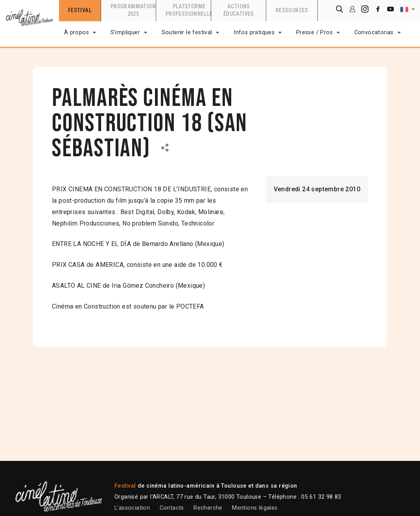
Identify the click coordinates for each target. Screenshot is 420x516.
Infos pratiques (254, 32)
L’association (132, 508)
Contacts (172, 508)
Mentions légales (255, 508)
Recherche (208, 508)
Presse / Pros (314, 32)
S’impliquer (125, 32)
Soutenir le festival (187, 32)
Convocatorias (374, 32)
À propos (76, 32)
